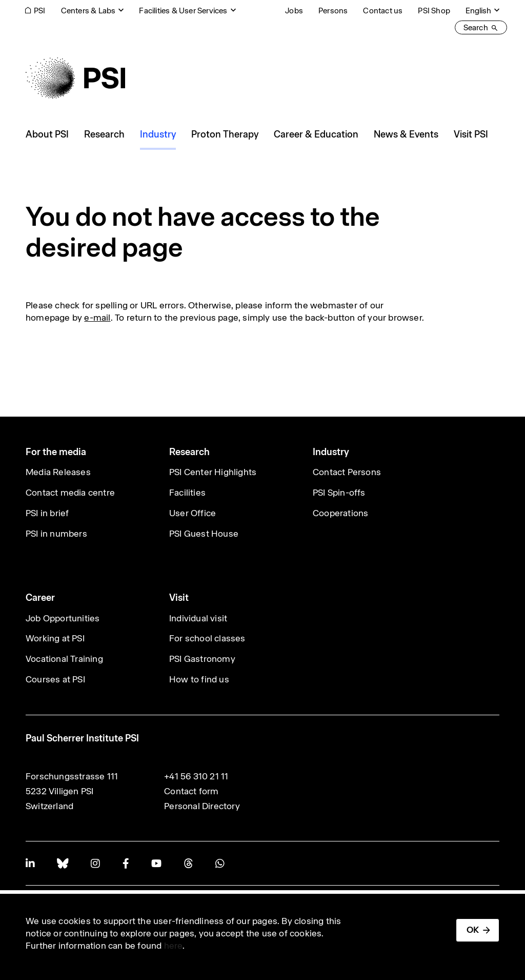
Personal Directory (202, 806)
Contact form (191, 791)
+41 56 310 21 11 (196, 776)
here (174, 946)
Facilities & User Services (183, 11)
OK (473, 930)
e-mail (97, 318)
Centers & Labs (88, 11)
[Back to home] (75, 78)
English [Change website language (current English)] (478, 11)
